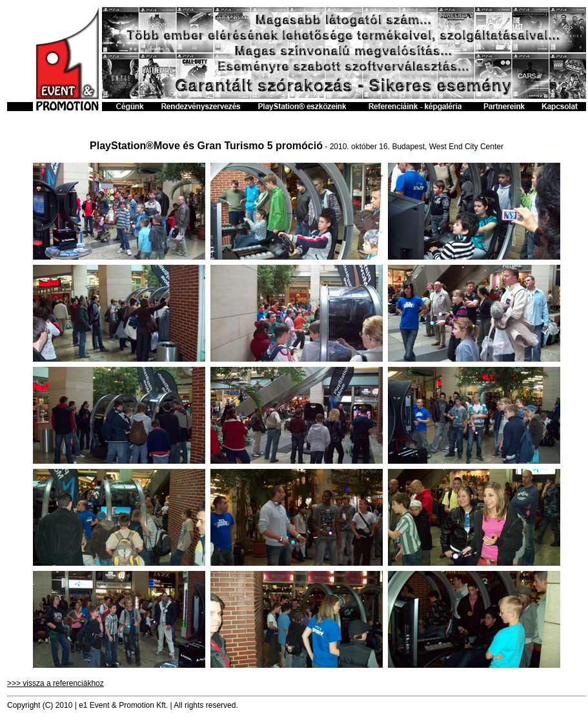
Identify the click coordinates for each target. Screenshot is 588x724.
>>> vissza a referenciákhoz (56, 683)
